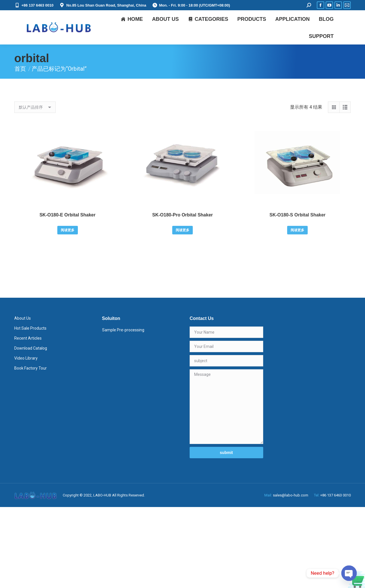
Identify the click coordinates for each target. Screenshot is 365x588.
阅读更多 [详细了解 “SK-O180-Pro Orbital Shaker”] (182, 230)
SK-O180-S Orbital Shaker (298, 215)
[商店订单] (35, 107)
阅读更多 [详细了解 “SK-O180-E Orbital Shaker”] (68, 230)
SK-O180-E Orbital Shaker (67, 215)
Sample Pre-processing (123, 330)
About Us (23, 318)
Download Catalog (31, 348)
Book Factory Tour (31, 368)
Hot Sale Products (30, 328)
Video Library (26, 358)
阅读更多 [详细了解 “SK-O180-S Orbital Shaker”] (297, 230)
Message (226, 407)
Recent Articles (28, 338)
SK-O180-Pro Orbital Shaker (183, 215)
